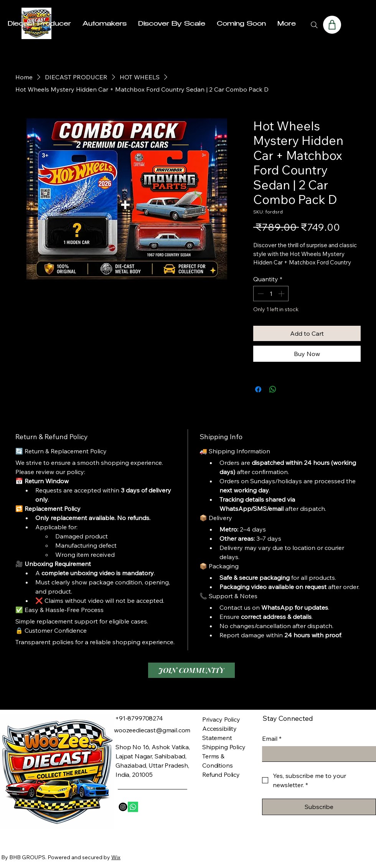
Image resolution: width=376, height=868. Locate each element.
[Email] (317, 754)
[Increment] (282, 294)
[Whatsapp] (133, 807)
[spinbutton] (271, 294)
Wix (116, 857)
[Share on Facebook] (258, 389)
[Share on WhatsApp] (273, 389)
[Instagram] (123, 807)
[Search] (314, 25)
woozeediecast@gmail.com (152, 730)
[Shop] (332, 25)
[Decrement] (260, 294)
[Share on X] (287, 389)
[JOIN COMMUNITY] (191, 670)
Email (272, 738)
